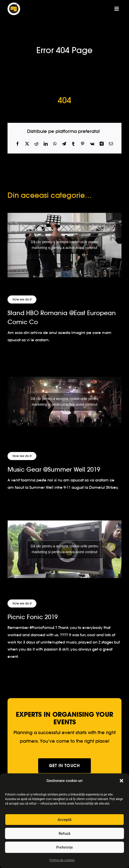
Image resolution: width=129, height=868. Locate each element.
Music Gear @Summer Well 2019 (54, 469)
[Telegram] (64, 144)
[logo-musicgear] (14, 5)
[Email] (111, 144)
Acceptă (64, 820)
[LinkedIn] (46, 144)
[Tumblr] (73, 144)
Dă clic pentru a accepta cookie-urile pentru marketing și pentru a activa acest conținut (64, 245)
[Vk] (92, 144)
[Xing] (102, 144)
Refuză (65, 834)
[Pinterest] (83, 144)
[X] (27, 144)
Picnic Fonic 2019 (33, 617)
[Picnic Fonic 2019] (64, 549)
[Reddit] (36, 144)
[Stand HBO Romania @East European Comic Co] (64, 245)
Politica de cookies (62, 860)
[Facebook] (18, 144)
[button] (121, 781)
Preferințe (64, 847)
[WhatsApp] (55, 144)
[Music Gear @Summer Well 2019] (64, 402)
